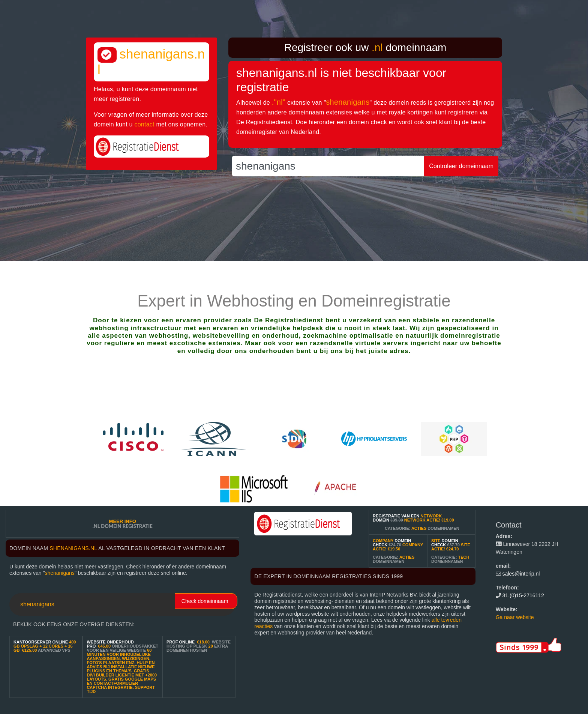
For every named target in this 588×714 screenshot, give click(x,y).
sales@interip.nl (521, 574)
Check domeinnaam (205, 601)
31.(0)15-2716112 (523, 595)
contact (144, 124)
